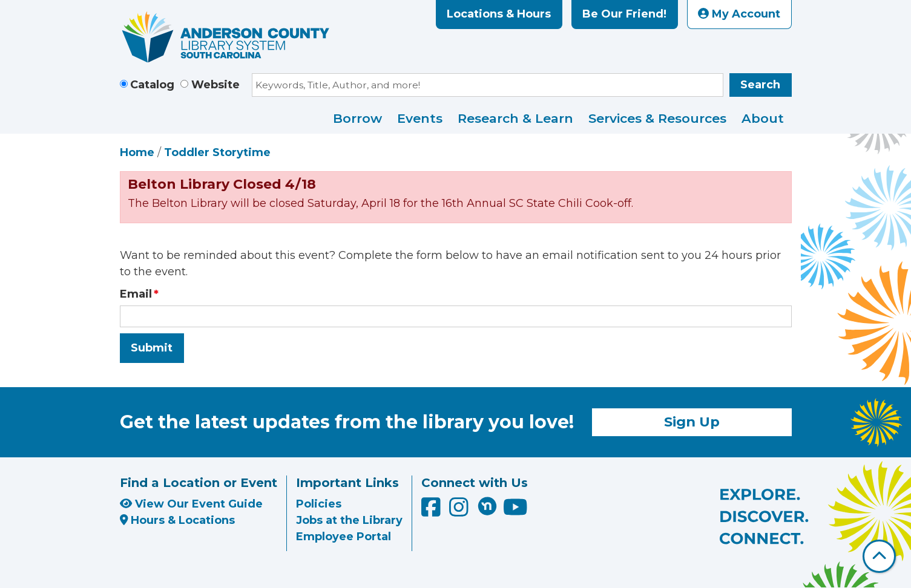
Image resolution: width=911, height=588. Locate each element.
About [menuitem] (763, 118)
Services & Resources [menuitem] (657, 118)
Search (760, 85)
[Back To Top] (879, 556)
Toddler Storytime (217, 152)
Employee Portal (344, 537)
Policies (319, 504)
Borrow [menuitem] (357, 118)
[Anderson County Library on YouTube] (515, 512)
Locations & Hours (499, 14)
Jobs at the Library (349, 520)
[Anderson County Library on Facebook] (432, 512)
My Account (739, 14)
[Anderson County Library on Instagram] (460, 512)
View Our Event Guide (191, 504)
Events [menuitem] (420, 118)
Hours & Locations (178, 520)
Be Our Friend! (624, 14)
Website (215, 85)
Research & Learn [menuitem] (515, 118)
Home (137, 152)
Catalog (152, 85)
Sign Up (692, 422)
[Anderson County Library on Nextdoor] (487, 506)
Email (136, 294)
